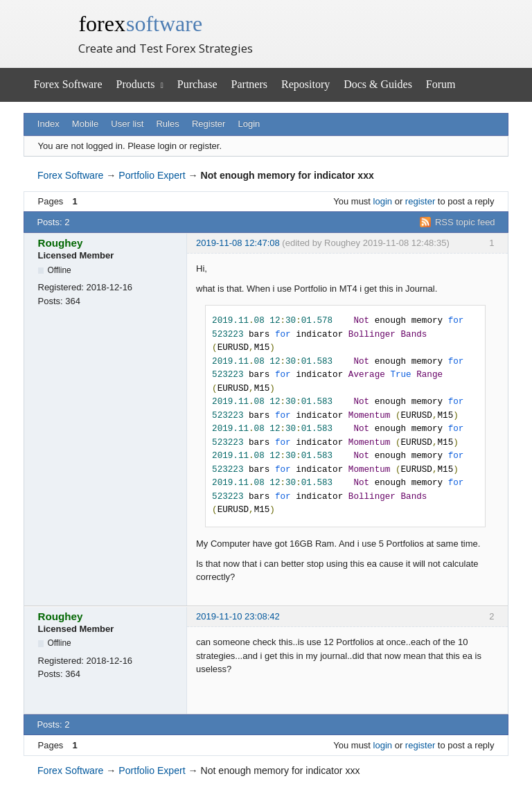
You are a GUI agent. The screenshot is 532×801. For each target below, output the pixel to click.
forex (140, 24)
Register (209, 124)
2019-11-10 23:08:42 (238, 616)
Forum (441, 84)
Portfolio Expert (152, 175)
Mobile (85, 124)
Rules (167, 124)
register (420, 201)
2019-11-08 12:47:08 (238, 243)
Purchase (197, 84)
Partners (249, 84)
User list (127, 124)
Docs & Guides (378, 84)
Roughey (61, 243)
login (383, 201)
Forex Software (68, 84)
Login (249, 124)
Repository (305, 84)
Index (48, 124)
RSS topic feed (465, 222)
